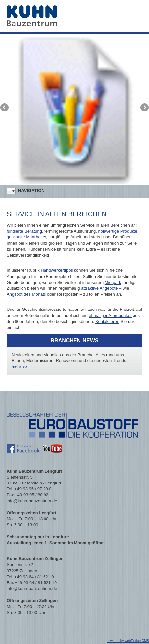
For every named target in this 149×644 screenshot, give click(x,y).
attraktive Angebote (99, 288)
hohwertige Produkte (118, 231)
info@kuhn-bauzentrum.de (32, 501)
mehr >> (19, 367)
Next (144, 108)
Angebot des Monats (26, 294)
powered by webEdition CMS (128, 641)
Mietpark (113, 282)
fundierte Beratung (24, 231)
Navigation (31, 191)
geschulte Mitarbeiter (26, 237)
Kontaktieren (107, 322)
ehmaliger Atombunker (110, 316)
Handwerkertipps (57, 270)
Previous (5, 108)
